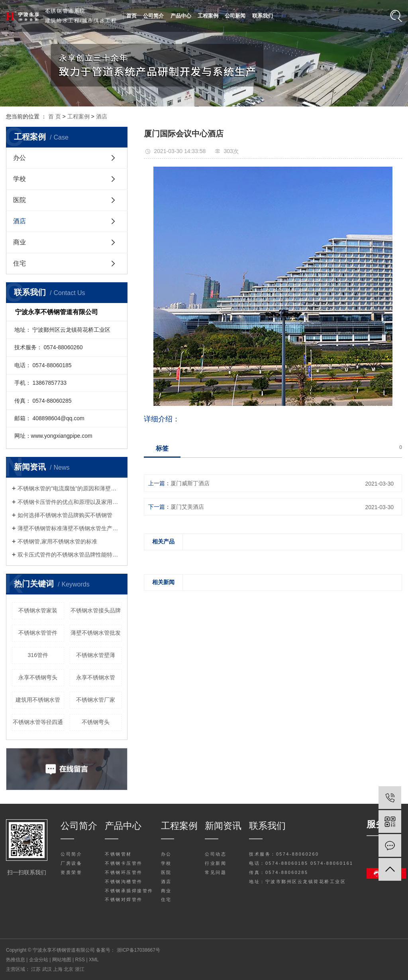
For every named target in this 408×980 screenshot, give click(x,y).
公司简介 (153, 16)
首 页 (55, 116)
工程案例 (208, 16)
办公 (20, 158)
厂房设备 (71, 863)
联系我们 (263, 16)
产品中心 (181, 16)
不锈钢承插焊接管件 (129, 891)
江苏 (36, 969)
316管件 (38, 655)
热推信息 (16, 960)
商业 (20, 242)
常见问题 (216, 872)
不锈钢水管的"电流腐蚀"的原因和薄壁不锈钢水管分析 (70, 488)
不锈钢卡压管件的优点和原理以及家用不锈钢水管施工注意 (70, 502)
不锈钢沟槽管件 (124, 882)
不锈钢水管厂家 (96, 700)
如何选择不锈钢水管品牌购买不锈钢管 (65, 515)
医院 (20, 200)
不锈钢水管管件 (38, 633)
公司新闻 (235, 16)
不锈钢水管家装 (38, 610)
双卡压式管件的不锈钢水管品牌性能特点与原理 (70, 555)
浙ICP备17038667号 (138, 950)
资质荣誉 (71, 872)
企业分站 (39, 960)
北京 (69, 969)
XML (94, 960)
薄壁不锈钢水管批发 (96, 633)
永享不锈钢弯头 (38, 677)
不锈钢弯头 (96, 722)
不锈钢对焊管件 (124, 899)
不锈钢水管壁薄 (96, 655)
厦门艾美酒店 (187, 507)
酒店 (102, 116)
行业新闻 (216, 863)
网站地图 (62, 960)
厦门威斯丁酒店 (190, 483)
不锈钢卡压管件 (124, 863)
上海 (58, 969)
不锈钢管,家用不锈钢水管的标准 (57, 541)
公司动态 (216, 854)
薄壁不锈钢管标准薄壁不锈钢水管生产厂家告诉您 (70, 528)
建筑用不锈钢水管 (38, 700)
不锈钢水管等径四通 (38, 722)
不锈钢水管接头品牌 (96, 610)
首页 (131, 16)
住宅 (20, 263)
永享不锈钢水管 (96, 677)
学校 (20, 179)
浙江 (80, 969)
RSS (80, 960)
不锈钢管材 (118, 854)
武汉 (48, 969)
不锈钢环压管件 (124, 872)
